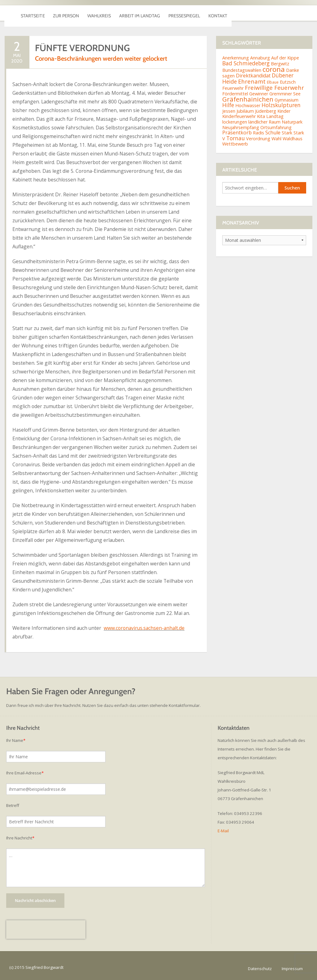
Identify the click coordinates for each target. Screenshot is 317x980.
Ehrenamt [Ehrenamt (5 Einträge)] (252, 81)
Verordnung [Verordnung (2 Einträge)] (258, 139)
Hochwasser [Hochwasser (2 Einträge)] (248, 105)
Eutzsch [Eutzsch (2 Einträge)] (288, 82)
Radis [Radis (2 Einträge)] (258, 133)
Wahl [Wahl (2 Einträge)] (276, 139)
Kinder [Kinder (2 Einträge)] (284, 111)
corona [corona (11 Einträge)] (274, 69)
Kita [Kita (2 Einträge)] (261, 116)
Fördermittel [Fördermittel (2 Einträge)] (235, 94)
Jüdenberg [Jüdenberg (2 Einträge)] (266, 111)
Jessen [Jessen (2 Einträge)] (229, 111)
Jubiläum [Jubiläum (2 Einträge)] (245, 111)
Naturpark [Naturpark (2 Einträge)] (292, 122)
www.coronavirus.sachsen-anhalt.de (144, 628)
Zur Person (85, 13)
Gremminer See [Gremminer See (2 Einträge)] (285, 94)
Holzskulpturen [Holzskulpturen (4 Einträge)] (281, 105)
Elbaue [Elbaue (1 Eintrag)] (273, 82)
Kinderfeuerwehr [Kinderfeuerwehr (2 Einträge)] (239, 116)
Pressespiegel (245, 13)
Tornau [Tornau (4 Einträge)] (236, 138)
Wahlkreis (131, 13)
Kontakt (291, 13)
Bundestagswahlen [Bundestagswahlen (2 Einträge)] (242, 70)
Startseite (39, 13)
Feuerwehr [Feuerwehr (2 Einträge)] (233, 88)
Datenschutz (260, 969)
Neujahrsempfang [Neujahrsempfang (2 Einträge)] (241, 127)
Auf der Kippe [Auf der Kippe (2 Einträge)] (285, 58)
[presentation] (46, 930)
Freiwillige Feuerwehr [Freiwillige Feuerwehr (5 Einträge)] (274, 87)
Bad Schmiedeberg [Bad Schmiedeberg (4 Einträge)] (246, 63)
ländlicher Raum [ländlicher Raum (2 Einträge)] (264, 122)
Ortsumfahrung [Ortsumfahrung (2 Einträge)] (276, 127)
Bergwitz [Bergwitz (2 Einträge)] (280, 64)
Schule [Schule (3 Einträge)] (273, 133)
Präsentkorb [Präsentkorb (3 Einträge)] (237, 133)
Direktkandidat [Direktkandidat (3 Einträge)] (253, 76)
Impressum (292, 969)
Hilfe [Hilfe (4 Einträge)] (228, 105)
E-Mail (223, 831)
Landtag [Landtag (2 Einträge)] (275, 116)
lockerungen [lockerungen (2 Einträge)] (235, 122)
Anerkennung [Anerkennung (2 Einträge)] (236, 58)
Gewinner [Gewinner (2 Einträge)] (259, 94)
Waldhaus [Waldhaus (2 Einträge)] (293, 139)
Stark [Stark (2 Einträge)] (287, 133)
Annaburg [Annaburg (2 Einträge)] (260, 58)
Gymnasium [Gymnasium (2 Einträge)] (287, 100)
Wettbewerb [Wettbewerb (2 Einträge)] (235, 144)
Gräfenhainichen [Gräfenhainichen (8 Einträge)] (248, 99)
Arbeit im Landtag (186, 13)
